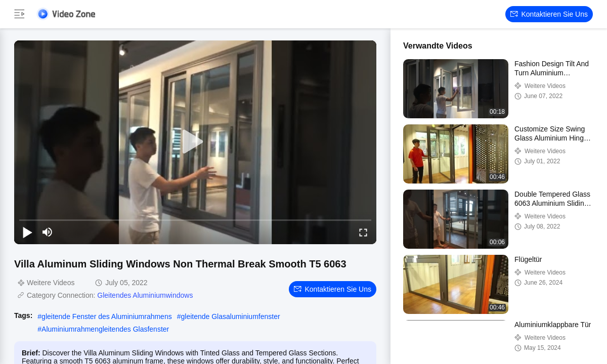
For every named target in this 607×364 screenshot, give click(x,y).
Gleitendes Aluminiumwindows (145, 295)
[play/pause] (27, 232)
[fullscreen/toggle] (363, 232)
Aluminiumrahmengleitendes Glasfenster (105, 329)
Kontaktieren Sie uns (549, 14)
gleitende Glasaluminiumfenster (230, 316)
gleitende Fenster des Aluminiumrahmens (107, 316)
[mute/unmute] (48, 232)
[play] (195, 142)
